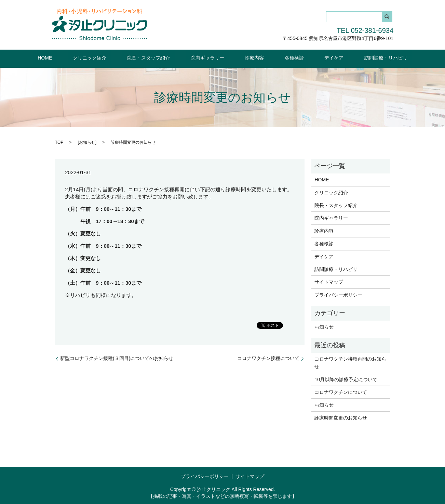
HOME (77, 57)
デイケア (311, 57)
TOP (59, 142)
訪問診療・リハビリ (354, 57)
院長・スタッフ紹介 (162, 57)
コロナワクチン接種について (268, 358)
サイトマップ (329, 282)
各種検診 (280, 57)
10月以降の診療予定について (346, 379)
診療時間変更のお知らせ (341, 417)
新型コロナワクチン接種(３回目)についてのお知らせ (117, 358)
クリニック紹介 (112, 57)
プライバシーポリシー (338, 294)
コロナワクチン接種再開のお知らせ (350, 362)
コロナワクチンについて (341, 392)
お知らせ (87, 142)
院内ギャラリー (212, 57)
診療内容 (250, 57)
